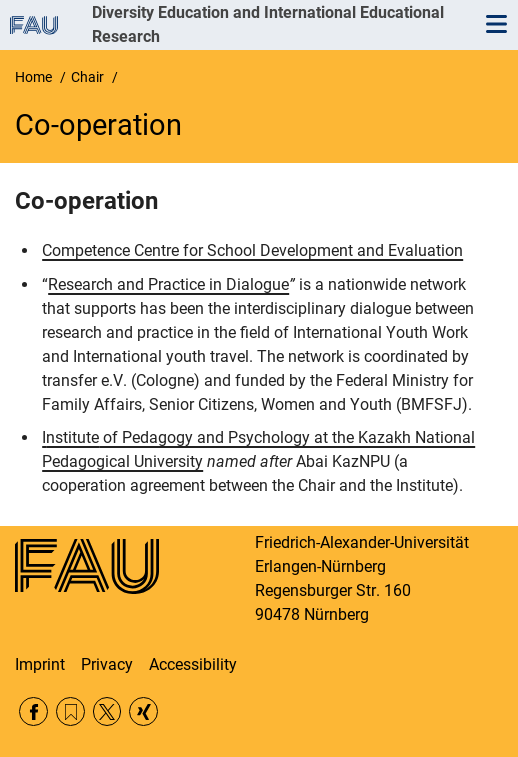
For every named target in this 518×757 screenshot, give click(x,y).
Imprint (40, 664)
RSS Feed (70, 711)
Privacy (107, 664)
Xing (143, 711)
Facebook (33, 711)
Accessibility (193, 664)
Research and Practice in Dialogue (168, 284)
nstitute (72, 437)
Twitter (107, 711)
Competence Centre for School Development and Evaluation (252, 250)
